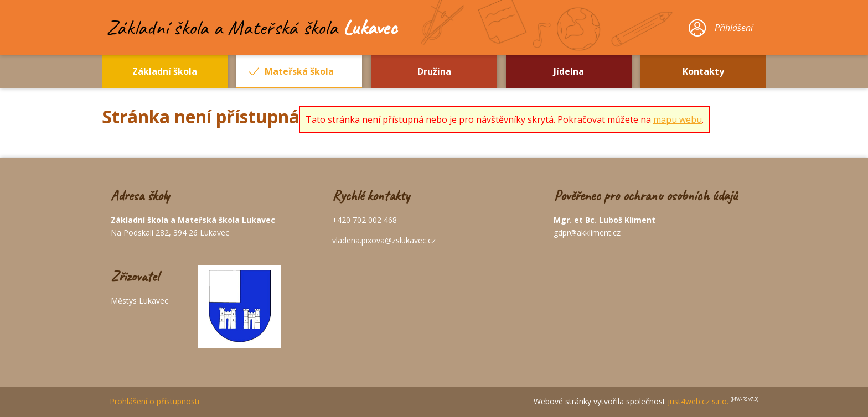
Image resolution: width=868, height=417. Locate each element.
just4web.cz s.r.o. (698, 401)
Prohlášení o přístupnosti (154, 401)
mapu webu (678, 119)
